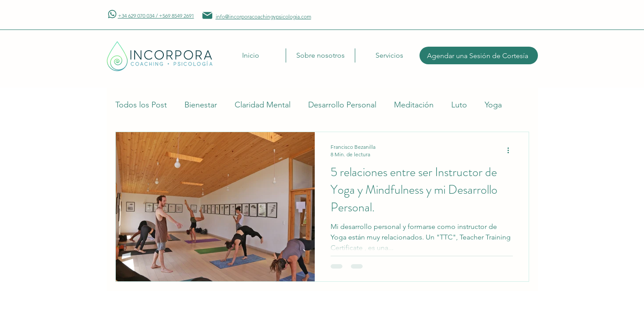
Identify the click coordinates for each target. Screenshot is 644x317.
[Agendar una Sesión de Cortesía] (479, 55)
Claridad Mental (263, 105)
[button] (320, 55)
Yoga (493, 105)
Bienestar (201, 105)
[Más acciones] (512, 150)
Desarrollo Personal (342, 105)
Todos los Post (141, 105)
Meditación (414, 105)
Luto (459, 105)
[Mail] (112, 14)
